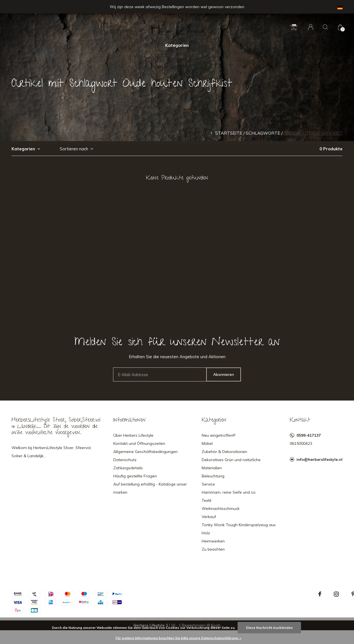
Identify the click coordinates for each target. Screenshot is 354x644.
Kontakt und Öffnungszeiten (139, 443)
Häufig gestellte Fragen (135, 476)
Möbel (207, 443)
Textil (206, 500)
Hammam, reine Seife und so (229, 492)
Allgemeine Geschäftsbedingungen (145, 452)
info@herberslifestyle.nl (319, 459)
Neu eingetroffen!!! (219, 435)
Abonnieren (224, 374)
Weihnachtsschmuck (221, 509)
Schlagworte (263, 133)
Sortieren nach (74, 149)
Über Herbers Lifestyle (133, 435)
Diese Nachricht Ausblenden (269, 628)
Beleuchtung (213, 476)
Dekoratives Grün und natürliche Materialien (231, 464)
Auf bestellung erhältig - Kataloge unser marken (150, 488)
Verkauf (209, 517)
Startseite (229, 133)
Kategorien (177, 45)
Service (208, 484)
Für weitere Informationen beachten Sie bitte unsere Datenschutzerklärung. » (178, 638)
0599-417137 (309, 435)
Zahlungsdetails (128, 468)
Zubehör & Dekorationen (224, 452)
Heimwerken (213, 541)
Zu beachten (213, 549)
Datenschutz (125, 460)
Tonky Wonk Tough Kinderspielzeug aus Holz (239, 529)
